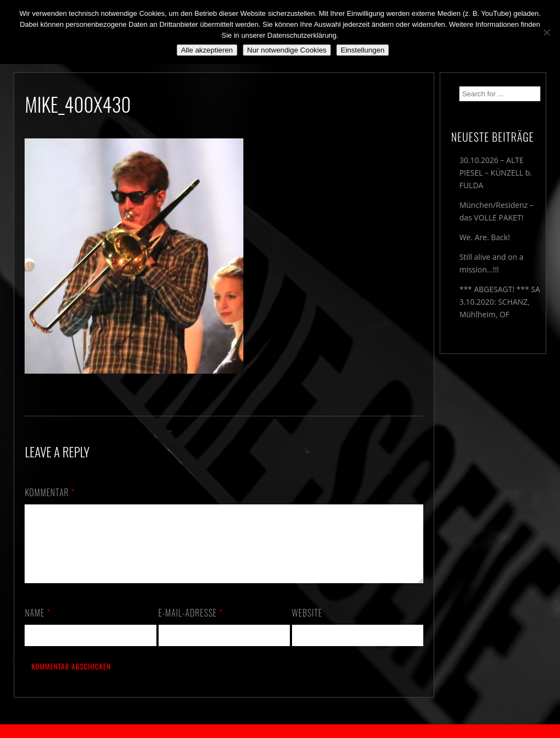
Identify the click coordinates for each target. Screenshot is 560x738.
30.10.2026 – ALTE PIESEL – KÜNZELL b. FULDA (496, 173)
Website (307, 626)
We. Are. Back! (485, 237)
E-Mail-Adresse (191, 626)
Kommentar (50, 492)
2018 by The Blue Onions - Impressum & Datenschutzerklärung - (280, 731)
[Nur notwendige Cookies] (546, 32)
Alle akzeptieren (207, 50)
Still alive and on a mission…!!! (491, 263)
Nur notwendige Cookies (287, 50)
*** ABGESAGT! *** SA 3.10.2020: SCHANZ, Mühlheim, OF (500, 302)
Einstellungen (363, 50)
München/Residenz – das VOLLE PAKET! (497, 211)
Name (37, 626)
